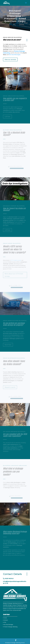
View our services (10, 59)
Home (5, 618)
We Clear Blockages (9, 625)
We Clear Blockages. (15, 55)
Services (6, 620)
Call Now (7, 560)
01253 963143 (8, 579)
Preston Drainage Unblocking (11, 627)
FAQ (5, 622)
